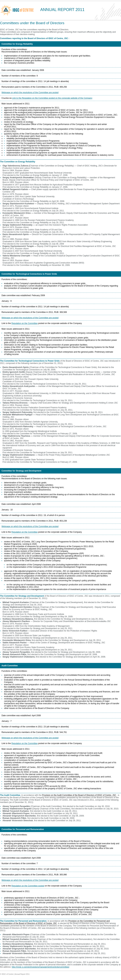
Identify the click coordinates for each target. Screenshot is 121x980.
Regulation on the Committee (25, 323)
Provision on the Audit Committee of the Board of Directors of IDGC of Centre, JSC (79, 795)
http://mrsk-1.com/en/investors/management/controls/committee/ (40, 967)
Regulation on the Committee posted (28, 886)
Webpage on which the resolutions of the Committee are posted (30, 93)
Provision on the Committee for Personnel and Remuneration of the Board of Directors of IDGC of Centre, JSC (55, 922)
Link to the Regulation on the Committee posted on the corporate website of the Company (52, 98)
